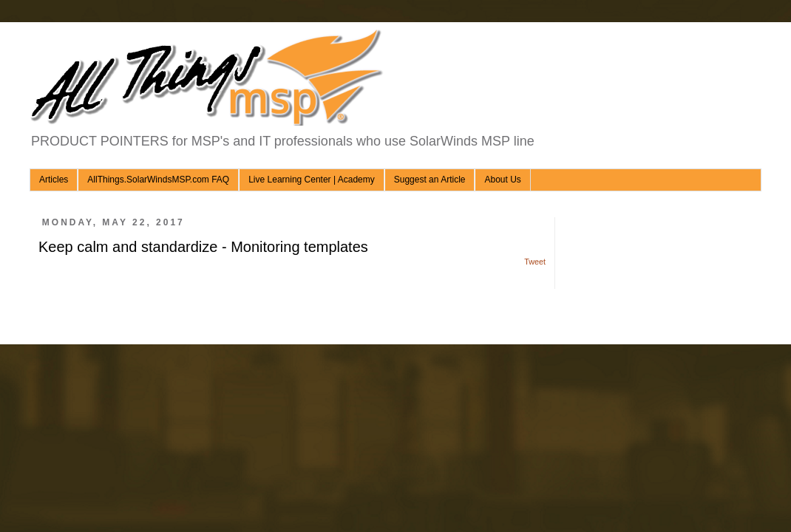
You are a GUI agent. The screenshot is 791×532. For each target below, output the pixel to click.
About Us (502, 180)
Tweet (535, 262)
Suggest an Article (430, 180)
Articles (54, 180)
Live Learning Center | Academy (312, 180)
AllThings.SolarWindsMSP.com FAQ (158, 180)
